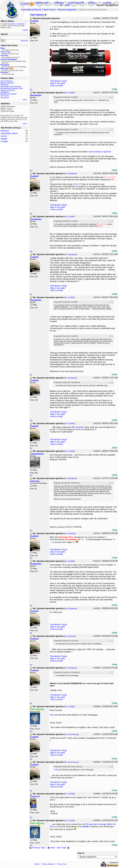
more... (25, 99)
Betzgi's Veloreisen (7, 83)
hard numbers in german (100, 152)
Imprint (37, 864)
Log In (107, 3)
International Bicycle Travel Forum (38, 10)
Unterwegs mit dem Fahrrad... (11, 86)
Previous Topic (37, 848)
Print (114, 89)
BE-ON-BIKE (78, 427)
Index (51, 848)
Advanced (24, 41)
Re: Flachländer (71, 174)
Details (25, 30)
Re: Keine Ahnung (71, 734)
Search (92, 3)
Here (52, 715)
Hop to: (81, 853)
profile (86, 826)
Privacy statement (48, 864)
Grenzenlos (5, 98)
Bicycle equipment (67, 10)
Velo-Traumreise (7, 81)
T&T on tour (5, 96)
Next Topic (64, 848)
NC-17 (78, 184)
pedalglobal (5, 92)
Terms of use (62, 864)
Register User (42, 3)
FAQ (68, 5)
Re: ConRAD (70, 93)
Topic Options (38, 15)
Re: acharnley (70, 533)
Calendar (59, 3)
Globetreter (5, 85)
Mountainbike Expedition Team (12, 88)
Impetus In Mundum (8, 90)
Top (31, 90)
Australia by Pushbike (8, 94)
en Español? (27, 4)
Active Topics (74, 3)
